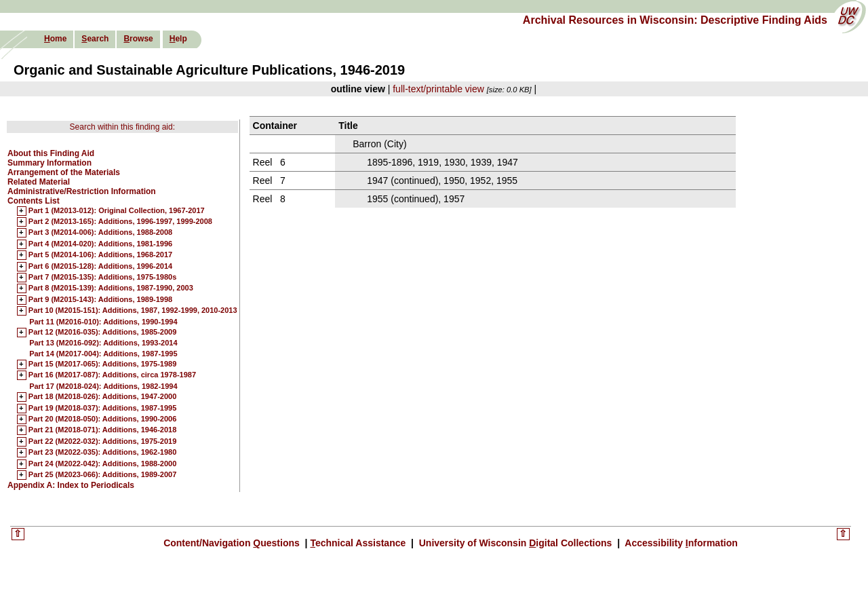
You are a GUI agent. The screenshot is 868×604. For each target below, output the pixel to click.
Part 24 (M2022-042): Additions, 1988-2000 (102, 464)
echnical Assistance (359, 543)
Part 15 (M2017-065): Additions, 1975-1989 (102, 364)
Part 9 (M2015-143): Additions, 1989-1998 (100, 300)
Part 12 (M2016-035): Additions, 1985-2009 (102, 333)
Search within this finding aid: (122, 127)
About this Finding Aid (51, 153)
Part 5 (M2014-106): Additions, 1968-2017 (100, 255)
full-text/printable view (438, 89)
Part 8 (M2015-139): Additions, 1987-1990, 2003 (111, 288)
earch (95, 39)
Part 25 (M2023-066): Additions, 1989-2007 (102, 475)
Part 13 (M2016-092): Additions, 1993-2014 (103, 343)
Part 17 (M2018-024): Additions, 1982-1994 (103, 386)
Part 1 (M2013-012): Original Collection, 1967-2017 (117, 211)
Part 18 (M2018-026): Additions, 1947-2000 (102, 397)
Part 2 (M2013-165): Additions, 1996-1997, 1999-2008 (120, 222)
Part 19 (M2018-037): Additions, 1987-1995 (102, 409)
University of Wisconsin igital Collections (515, 543)
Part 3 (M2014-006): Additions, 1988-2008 (100, 233)
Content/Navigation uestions (233, 543)
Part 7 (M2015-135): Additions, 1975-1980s (102, 278)
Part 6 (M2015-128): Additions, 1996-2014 (100, 267)
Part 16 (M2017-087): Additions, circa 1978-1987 (112, 375)
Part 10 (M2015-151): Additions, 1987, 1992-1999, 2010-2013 (133, 311)
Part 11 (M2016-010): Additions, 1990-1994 (103, 322)
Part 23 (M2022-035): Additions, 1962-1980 (102, 453)
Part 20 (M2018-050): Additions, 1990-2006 (102, 419)
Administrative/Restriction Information (82, 191)
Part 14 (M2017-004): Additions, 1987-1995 (103, 354)
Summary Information (50, 163)
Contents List (34, 201)
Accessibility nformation (680, 543)
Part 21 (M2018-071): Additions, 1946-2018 (102, 430)
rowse (138, 39)
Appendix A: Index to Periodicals (71, 485)
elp (178, 39)
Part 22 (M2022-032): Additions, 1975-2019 (102, 442)
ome (55, 39)
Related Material (39, 182)
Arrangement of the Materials (64, 172)
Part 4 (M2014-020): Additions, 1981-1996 (100, 244)
